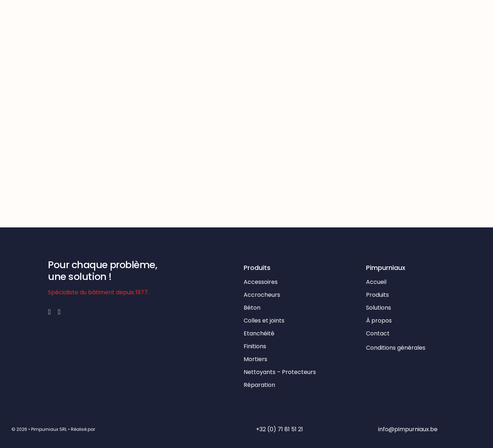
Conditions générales (396, 348)
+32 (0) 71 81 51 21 (279, 429)
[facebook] (49, 312)
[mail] (59, 312)
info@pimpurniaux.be (408, 429)
